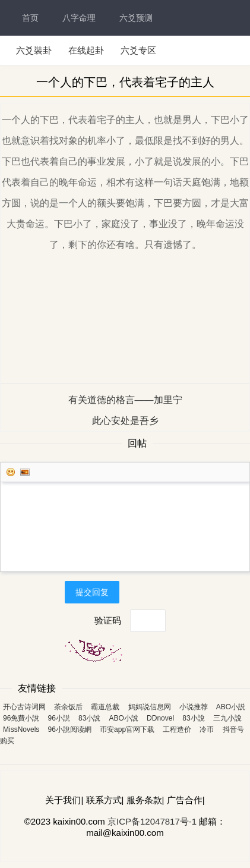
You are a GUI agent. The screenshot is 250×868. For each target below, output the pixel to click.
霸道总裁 (105, 707)
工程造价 (177, 729)
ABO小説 (231, 707)
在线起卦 (86, 50)
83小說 (89, 718)
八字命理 (79, 18)
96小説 (59, 718)
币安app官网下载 (127, 729)
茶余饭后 (68, 707)
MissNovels (21, 729)
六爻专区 (138, 50)
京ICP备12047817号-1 (152, 821)
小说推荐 (194, 707)
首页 (30, 18)
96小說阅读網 (70, 729)
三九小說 (227, 718)
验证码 (108, 620)
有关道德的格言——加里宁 (125, 400)
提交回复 (92, 592)
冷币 (207, 729)
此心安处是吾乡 (125, 421)
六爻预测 (136, 18)
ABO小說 (124, 718)
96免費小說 (21, 718)
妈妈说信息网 (150, 707)
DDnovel (160, 718)
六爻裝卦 (34, 50)
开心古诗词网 (24, 707)
